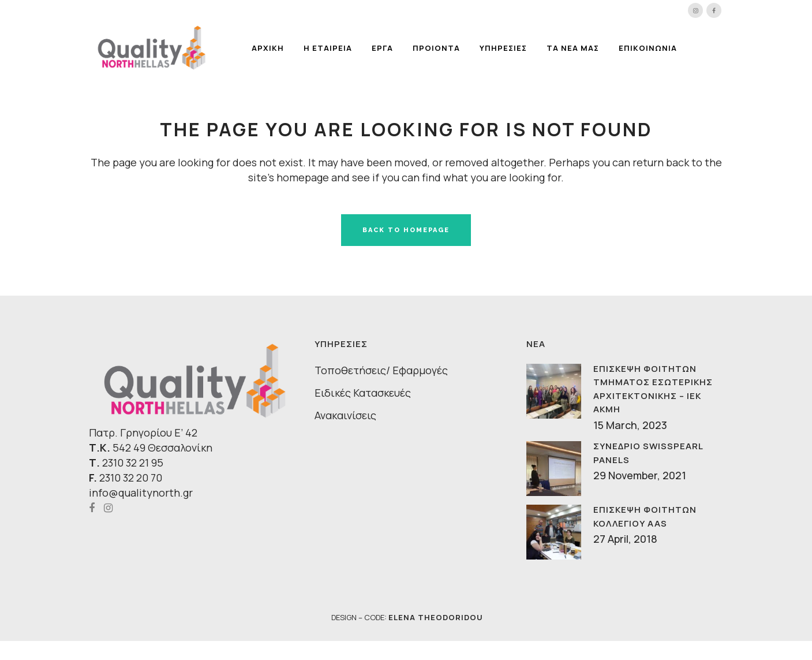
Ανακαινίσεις (345, 415)
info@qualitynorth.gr (141, 493)
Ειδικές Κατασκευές (363, 393)
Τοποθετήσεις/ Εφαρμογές (381, 370)
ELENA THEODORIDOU (436, 617)
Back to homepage (406, 230)
